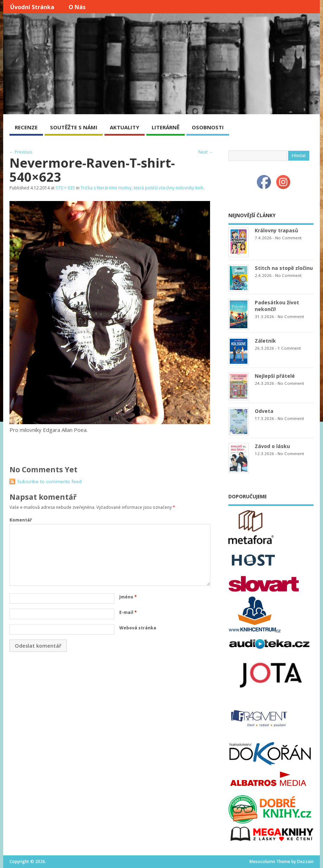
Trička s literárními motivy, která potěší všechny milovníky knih (142, 188)
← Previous (21, 152)
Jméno (128, 597)
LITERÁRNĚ (166, 127)
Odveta (264, 411)
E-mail (128, 612)
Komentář (21, 520)
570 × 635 (65, 188)
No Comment (288, 238)
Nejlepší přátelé (275, 376)
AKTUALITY (125, 127)
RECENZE (26, 127)
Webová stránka (138, 628)
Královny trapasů (276, 230)
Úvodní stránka (32, 7)
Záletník (265, 341)
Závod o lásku (272, 446)
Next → (206, 152)
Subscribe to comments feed (49, 481)
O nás (77, 7)
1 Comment (289, 348)
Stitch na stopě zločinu (284, 268)
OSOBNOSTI (208, 127)
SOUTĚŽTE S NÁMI (74, 127)
